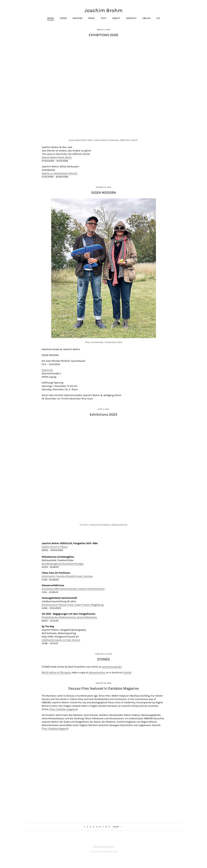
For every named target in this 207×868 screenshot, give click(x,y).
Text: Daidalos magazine (64, 709)
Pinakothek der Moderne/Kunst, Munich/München (69, 617)
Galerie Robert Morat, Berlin (57, 157)
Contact (131, 18)
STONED (104, 659)
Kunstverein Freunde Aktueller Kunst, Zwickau (67, 576)
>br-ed (146, 18)
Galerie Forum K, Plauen (55, 547)
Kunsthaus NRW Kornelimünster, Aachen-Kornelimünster (73, 589)
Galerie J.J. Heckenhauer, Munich (60, 173)
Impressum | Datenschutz (103, 847)
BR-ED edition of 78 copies (56, 672)
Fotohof (127, 672)
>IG (158, 18)
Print (92, 18)
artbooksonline (97, 672)
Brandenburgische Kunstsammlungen (63, 564)
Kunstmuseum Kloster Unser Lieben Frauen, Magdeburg (73, 605)
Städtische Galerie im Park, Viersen (61, 640)
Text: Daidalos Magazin (55, 729)
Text (104, 18)
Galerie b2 (47, 370)
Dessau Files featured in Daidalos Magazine (103, 688)
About (116, 18)
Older (116, 827)
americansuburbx (112, 667)
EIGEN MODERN (104, 193)
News (51, 18)
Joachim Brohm (104, 10)
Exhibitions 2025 (103, 415)
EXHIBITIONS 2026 (103, 35)
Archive (78, 18)
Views (63, 18)
